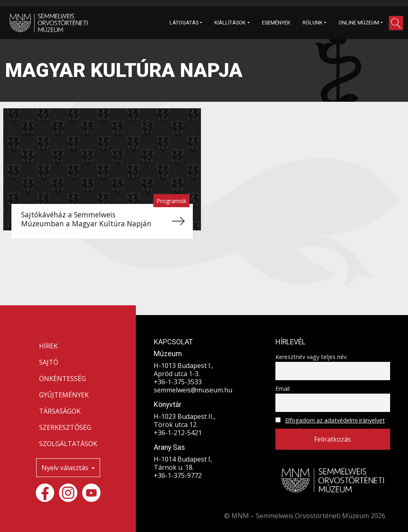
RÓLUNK (313, 23)
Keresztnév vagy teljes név (311, 357)
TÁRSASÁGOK (60, 411)
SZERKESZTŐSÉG (65, 427)
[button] (396, 23)
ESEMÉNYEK (276, 23)
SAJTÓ (49, 362)
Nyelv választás (66, 468)
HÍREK (48, 346)
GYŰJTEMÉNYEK (64, 395)
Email (283, 389)
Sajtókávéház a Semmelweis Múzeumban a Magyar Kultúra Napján (86, 219)
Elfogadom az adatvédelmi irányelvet (335, 420)
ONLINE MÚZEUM (359, 23)
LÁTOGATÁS (184, 23)
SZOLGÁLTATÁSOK (68, 444)
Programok (171, 201)
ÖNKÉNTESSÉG (62, 379)
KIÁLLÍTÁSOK (230, 23)
